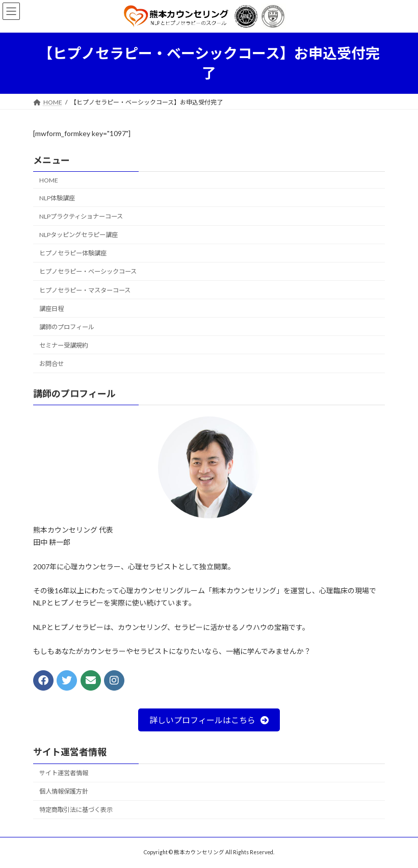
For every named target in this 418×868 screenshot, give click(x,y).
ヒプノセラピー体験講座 (73, 253)
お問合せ (51, 364)
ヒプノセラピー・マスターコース (85, 290)
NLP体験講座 (57, 198)
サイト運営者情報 (64, 773)
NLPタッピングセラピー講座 (79, 235)
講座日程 (51, 309)
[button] (209, 720)
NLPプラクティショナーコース (81, 216)
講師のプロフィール (67, 327)
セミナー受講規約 (64, 345)
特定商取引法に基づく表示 (76, 810)
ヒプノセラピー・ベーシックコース (88, 272)
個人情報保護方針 (64, 792)
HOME (49, 180)
